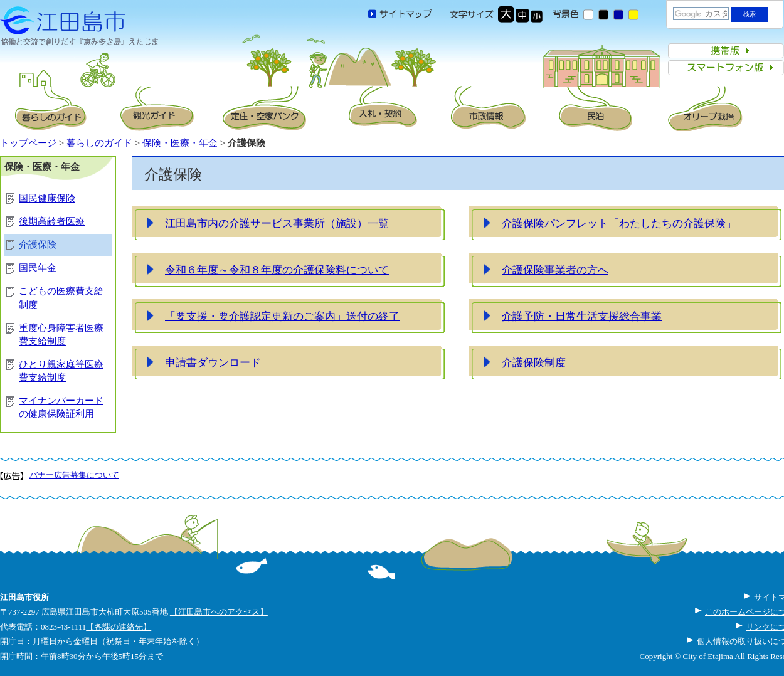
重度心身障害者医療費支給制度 (61, 335)
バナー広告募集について (74, 475)
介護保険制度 (534, 362)
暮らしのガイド (99, 143)
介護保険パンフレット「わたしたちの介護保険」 (619, 223)
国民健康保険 (47, 198)
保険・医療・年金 (180, 143)
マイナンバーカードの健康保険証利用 (61, 407)
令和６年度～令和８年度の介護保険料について (277, 270)
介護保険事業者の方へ (555, 270)
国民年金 (38, 268)
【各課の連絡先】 (119, 627)
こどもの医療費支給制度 (61, 298)
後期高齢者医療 (52, 221)
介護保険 (38, 245)
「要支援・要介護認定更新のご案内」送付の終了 (282, 316)
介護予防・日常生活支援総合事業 (582, 316)
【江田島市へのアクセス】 (219, 612)
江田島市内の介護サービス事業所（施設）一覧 (277, 223)
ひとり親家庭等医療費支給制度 (61, 371)
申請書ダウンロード (213, 362)
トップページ (28, 143)
